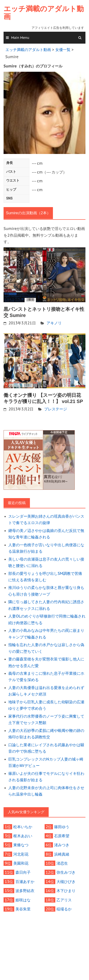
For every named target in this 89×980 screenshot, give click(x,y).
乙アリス (64, 900)
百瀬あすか (25, 882)
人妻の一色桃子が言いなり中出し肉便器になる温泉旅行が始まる (46, 548)
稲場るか (64, 909)
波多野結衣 (25, 891)
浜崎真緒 (62, 854)
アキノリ (54, 323)
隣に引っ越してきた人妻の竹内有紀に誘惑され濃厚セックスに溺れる (46, 605)
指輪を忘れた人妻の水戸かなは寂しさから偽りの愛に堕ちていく (46, 648)
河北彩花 (21, 854)
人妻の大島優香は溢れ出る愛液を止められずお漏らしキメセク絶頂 (46, 691)
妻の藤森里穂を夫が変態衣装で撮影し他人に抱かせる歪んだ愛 (46, 662)
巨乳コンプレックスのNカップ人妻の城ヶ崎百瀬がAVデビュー (46, 762)
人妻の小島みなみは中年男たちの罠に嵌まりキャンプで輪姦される (46, 634)
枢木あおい (23, 836)
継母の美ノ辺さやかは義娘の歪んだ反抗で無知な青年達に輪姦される (46, 534)
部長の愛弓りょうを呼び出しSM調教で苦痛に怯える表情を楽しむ (45, 577)
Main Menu (20, 38)
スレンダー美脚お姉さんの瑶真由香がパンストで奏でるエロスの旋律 (46, 519)
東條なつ (21, 845)
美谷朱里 (23, 909)
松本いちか (23, 827)
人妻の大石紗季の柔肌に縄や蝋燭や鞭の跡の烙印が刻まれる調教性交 (46, 734)
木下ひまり (66, 891)
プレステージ (56, 409)
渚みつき (62, 845)
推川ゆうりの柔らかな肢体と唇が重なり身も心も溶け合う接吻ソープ (46, 591)
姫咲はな (23, 900)
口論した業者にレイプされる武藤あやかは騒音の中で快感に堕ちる (46, 748)
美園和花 (21, 863)
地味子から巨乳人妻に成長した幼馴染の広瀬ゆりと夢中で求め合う (46, 705)
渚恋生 (62, 863)
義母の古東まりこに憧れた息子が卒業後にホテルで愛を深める (46, 676)
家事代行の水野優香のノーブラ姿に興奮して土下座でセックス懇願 (46, 719)
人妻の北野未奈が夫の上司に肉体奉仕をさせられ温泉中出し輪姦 (46, 791)
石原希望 (62, 836)
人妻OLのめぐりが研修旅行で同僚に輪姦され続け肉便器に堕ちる (47, 619)
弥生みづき (66, 872)
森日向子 (23, 872)
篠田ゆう (62, 827)
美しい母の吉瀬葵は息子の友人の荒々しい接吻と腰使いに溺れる (46, 562)
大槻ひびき (66, 882)
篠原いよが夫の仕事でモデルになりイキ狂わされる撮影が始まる (46, 777)
